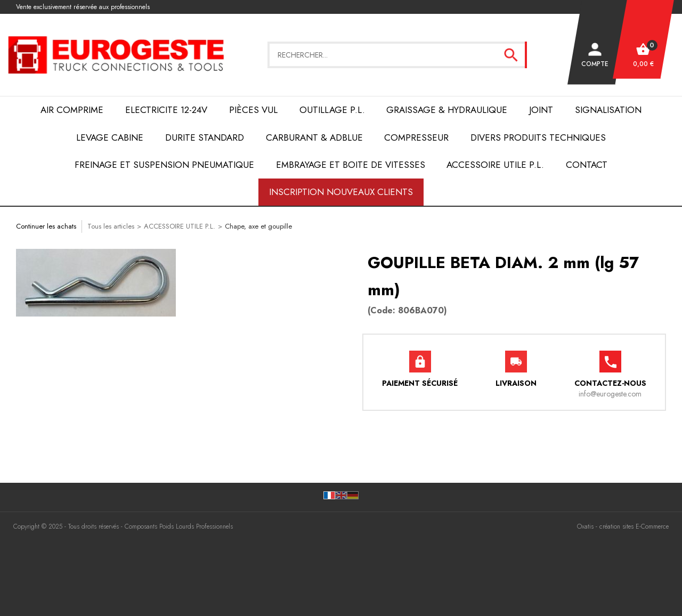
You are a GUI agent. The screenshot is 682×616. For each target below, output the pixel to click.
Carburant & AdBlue (314, 137)
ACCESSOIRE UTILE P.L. (495, 165)
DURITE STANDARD (205, 137)
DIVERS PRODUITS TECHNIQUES (538, 137)
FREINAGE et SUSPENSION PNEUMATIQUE (164, 165)
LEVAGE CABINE (110, 137)
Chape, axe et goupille (258, 226)
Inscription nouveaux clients (341, 192)
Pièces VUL (253, 110)
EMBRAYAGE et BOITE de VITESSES (351, 165)
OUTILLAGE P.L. (332, 110)
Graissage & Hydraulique (447, 110)
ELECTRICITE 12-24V (166, 110)
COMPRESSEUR (416, 137)
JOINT (541, 110)
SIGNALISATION (608, 110)
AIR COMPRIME (72, 110)
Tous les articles (111, 226)
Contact (587, 165)
